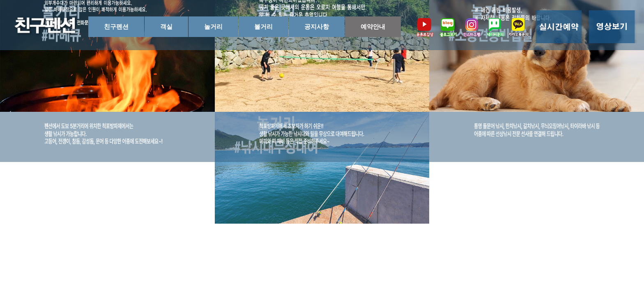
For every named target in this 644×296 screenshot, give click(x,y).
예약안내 (373, 27)
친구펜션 (116, 27)
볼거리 (263, 27)
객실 (166, 27)
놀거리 (213, 27)
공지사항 (317, 27)
